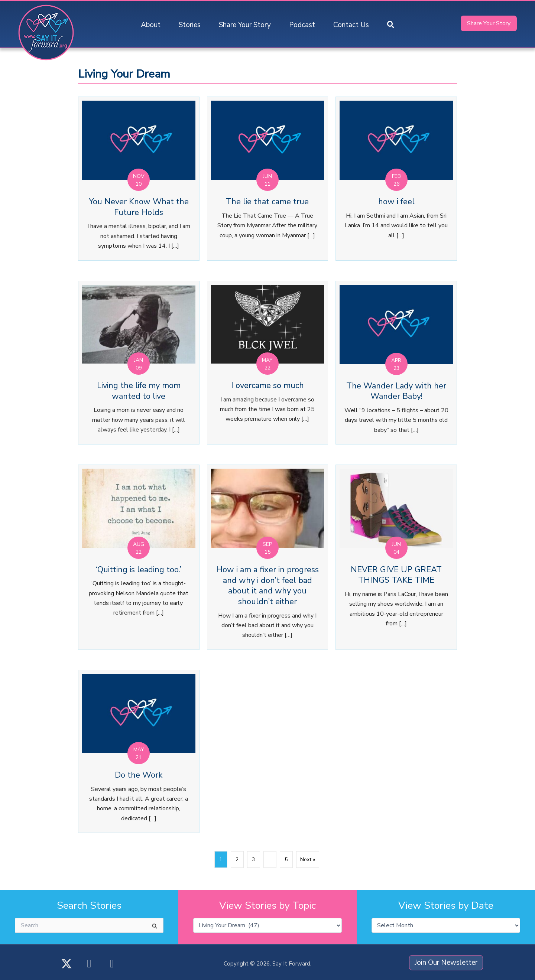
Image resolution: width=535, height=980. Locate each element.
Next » (308, 859)
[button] (391, 25)
